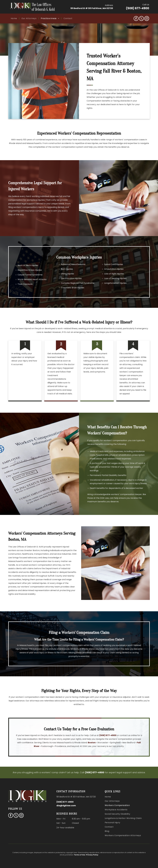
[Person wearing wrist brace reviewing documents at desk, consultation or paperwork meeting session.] (115, 563)
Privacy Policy (92, 855)
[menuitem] (14, 18)
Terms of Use (79, 855)
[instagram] (147, 19)
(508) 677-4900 (138, 8)
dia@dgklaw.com (66, 806)
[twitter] (141, 19)
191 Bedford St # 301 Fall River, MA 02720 (92, 8)
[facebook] (136, 19)
